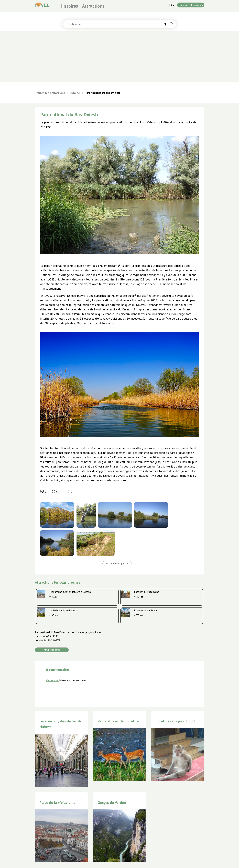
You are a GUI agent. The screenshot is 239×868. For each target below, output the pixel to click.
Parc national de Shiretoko (119, 721)
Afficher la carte (52, 650)
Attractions (93, 6)
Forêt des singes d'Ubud (175, 721)
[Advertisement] (119, 57)
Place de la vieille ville (57, 802)
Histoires (69, 6)
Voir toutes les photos (117, 563)
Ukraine (75, 93)
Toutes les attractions (50, 93)
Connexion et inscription (191, 5)
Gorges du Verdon (112, 802)
